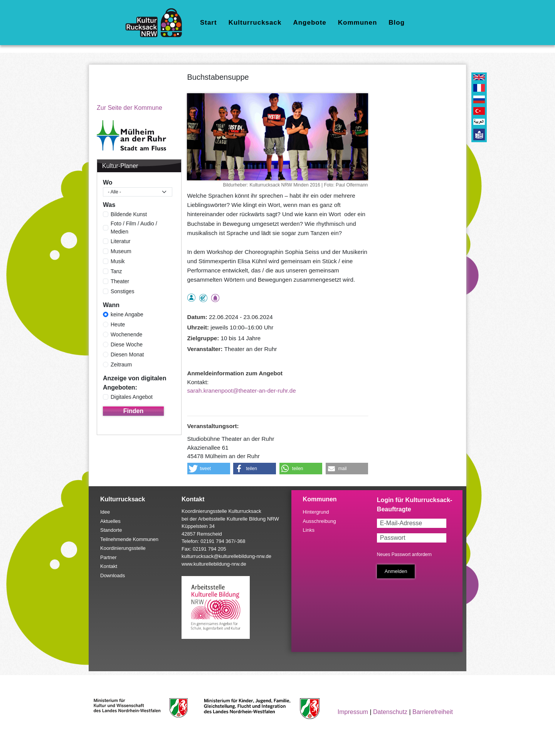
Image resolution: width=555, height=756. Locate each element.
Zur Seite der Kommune (129, 108)
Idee (105, 512)
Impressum (353, 712)
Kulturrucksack (255, 23)
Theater (120, 281)
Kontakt (109, 566)
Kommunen (358, 23)
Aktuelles (110, 521)
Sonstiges (122, 291)
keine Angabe (127, 314)
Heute (118, 324)
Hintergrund (316, 512)
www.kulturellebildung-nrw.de (214, 564)
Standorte (111, 530)
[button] (209, 469)
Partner (108, 557)
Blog (397, 23)
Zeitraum (121, 365)
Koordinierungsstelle (123, 548)
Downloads (113, 575)
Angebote (309, 23)
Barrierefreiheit (433, 712)
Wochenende (126, 334)
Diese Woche (127, 344)
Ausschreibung (320, 521)
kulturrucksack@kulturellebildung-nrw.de (226, 556)
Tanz (116, 271)
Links (309, 530)
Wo (108, 182)
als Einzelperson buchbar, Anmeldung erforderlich (191, 298)
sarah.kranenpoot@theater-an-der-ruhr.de (242, 391)
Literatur (120, 241)
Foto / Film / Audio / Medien (134, 228)
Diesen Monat (127, 354)
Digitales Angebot (132, 397)
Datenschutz (390, 712)
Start (209, 23)
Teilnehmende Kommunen (129, 539)
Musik (118, 261)
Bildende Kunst (129, 214)
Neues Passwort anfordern (404, 554)
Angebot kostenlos (203, 298)
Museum (121, 251)
